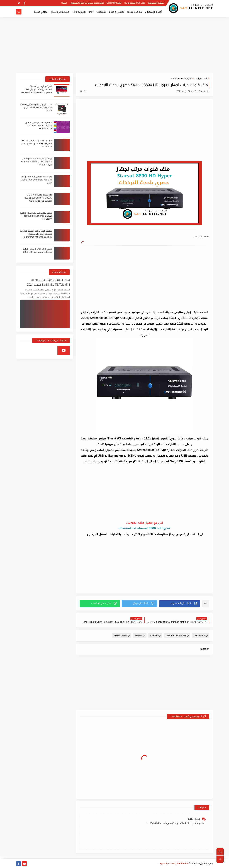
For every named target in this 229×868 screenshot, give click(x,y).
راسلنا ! (64, 3)
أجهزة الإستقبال (154, 12)
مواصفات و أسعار (60, 12)
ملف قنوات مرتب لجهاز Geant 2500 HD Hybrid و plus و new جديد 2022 (37, 144)
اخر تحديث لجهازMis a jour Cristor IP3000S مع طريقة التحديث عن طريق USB (38, 198)
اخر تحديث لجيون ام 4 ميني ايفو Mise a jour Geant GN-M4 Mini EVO (36, 180)
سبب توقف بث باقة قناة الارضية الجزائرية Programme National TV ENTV (36, 216)
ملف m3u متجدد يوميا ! (135, 3)
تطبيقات (101, 12)
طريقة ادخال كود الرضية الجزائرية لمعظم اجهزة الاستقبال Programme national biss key (36, 234)
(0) (83, 91)
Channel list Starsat (182, 78)
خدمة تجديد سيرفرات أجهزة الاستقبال (87, 3)
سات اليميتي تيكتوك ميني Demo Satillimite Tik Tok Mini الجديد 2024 (36, 107)
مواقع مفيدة (41, 12)
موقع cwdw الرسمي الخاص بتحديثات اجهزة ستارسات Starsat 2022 (38, 125)
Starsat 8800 (122, 635)
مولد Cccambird (114, 3)
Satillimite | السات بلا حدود (174, 863)
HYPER (155, 635)
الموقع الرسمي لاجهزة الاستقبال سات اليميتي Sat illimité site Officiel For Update (36, 89)
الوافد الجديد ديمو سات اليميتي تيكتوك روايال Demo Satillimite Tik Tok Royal (37, 162)
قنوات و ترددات (135, 12)
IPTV (91, 12)
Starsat (140, 635)
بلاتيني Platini (79, 12)
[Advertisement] (114, 45)
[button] (180, 603)
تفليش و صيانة (116, 12)
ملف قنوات (202, 78)
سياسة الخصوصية (156, 3)
